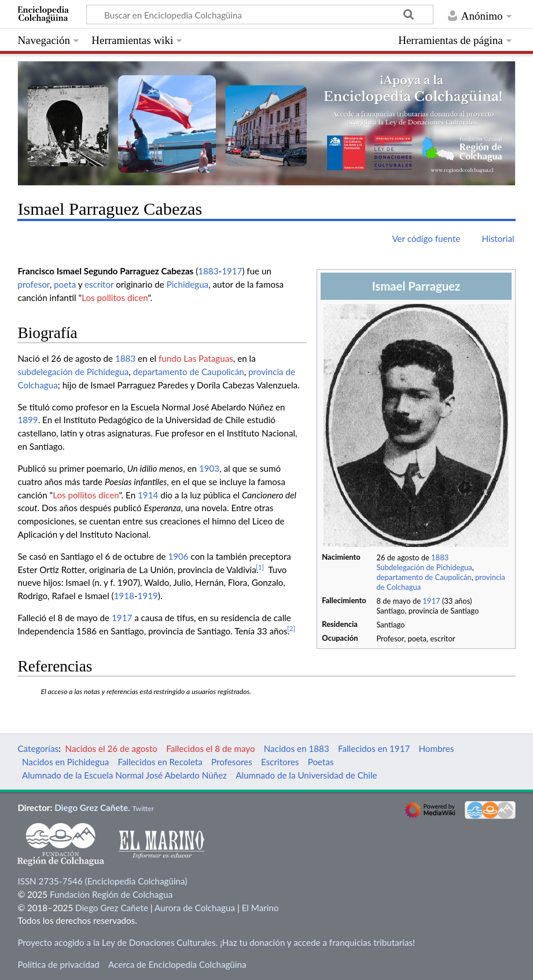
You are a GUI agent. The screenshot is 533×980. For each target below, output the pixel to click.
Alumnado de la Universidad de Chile (306, 775)
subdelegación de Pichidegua (73, 372)
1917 (431, 601)
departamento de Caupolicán (424, 577)
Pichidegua (188, 284)
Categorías (38, 748)
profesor (33, 284)
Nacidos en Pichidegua (65, 762)
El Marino (260, 908)
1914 (148, 495)
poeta (65, 284)
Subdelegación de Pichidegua (424, 567)
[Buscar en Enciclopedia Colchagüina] (260, 14)
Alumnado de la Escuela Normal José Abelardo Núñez (124, 775)
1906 (178, 556)
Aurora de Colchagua (195, 908)
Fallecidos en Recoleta (160, 762)
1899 (27, 420)
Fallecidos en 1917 (374, 748)
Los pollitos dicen (115, 298)
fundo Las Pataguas (196, 358)
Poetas (321, 762)
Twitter (143, 808)
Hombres (436, 748)
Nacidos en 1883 (297, 748)
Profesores (232, 762)
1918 (124, 596)
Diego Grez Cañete (91, 808)
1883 (440, 557)
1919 (148, 596)
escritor (99, 284)
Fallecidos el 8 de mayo (210, 748)
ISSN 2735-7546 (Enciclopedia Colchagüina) (102, 881)
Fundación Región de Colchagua (111, 894)
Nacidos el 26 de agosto (111, 748)
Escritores (280, 762)
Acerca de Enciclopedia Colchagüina (177, 964)
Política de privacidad (58, 964)
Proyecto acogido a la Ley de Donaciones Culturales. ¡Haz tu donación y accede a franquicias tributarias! (216, 942)
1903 (209, 468)
